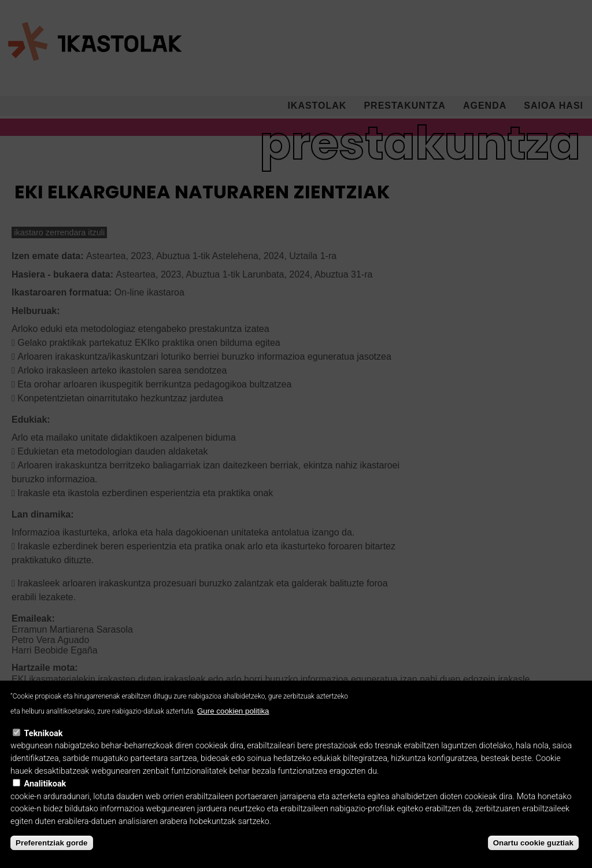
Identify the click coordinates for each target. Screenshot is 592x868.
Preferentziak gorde (51, 855)
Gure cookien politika (233, 723)
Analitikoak (45, 796)
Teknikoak (44, 745)
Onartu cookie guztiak (533, 855)
